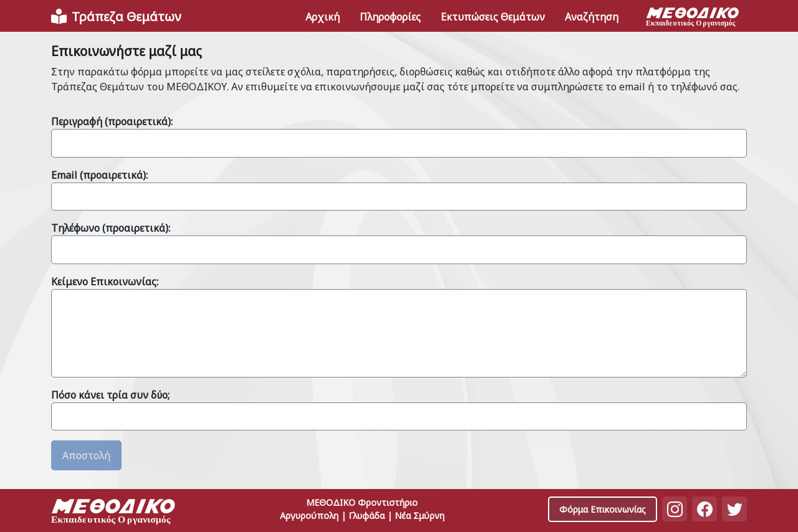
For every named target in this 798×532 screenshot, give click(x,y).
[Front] (116, 17)
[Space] (113, 513)
